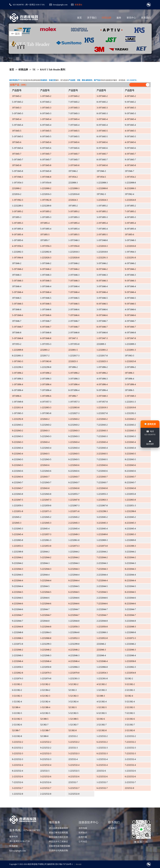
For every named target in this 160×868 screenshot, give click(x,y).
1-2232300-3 (130, 546)
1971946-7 (129, 171)
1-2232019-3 (102, 408)
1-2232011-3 (130, 402)
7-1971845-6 (74, 148)
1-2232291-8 (130, 258)
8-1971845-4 (102, 125)
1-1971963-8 (46, 361)
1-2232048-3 (130, 627)
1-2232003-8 (74, 408)
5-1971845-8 (17, 171)
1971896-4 (129, 379)
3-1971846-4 (102, 286)
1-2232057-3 (46, 534)
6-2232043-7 (74, 482)
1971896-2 (73, 367)
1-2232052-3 (74, 638)
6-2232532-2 (102, 742)
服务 (119, 18)
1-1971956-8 (74, 246)
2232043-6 (45, 465)
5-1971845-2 (17, 102)
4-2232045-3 (130, 523)
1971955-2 (17, 344)
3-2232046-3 (46, 655)
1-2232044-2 (74, 552)
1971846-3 (17, 275)
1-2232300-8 (17, 552)
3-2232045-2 (102, 517)
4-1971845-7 (130, 154)
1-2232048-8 (17, 632)
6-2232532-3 (102, 753)
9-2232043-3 (17, 442)
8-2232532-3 (17, 759)
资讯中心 (131, 18)
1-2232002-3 (17, 252)
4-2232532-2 (46, 742)
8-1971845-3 (102, 113)
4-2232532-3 (46, 753)
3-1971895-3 (102, 217)
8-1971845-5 (102, 137)
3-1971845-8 (102, 165)
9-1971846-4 (130, 292)
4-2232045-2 (130, 517)
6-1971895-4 (74, 229)
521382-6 (101, 719)
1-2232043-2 (74, 419)
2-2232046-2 (17, 650)
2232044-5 (45, 586)
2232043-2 (45, 419)
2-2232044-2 (102, 552)
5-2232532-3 (74, 753)
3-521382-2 (73, 684)
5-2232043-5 (46, 459)
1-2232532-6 (130, 771)
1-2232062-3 (130, 667)
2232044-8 (45, 621)
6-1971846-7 (46, 327)
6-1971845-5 (46, 137)
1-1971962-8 (46, 200)
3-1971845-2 (102, 96)
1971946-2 (73, 171)
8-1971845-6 (102, 148)
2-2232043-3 (102, 431)
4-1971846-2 (130, 263)
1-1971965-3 (17, 413)
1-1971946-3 (17, 177)
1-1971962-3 (17, 200)
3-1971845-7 (102, 154)
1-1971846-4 (46, 286)
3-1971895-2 (17, 211)
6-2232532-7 (102, 788)
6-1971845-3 (46, 113)
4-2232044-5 (17, 592)
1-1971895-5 (74, 235)
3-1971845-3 (102, 108)
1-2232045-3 (46, 523)
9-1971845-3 (130, 113)
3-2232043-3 (130, 431)
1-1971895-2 (102, 206)
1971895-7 (45, 240)
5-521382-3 (73, 696)
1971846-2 (17, 263)
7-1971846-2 (74, 269)
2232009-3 (101, 344)
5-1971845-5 (17, 137)
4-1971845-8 (130, 165)
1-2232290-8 (46, 367)
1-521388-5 (73, 719)
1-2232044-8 (74, 621)
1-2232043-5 (74, 454)
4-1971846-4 (130, 286)
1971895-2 (73, 206)
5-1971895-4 (46, 229)
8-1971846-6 (102, 315)
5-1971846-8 (17, 338)
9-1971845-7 (130, 160)
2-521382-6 (17, 725)
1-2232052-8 (102, 638)
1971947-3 (73, 338)
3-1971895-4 (130, 223)
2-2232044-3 (102, 563)
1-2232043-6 (74, 465)
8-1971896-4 (74, 390)
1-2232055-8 (130, 494)
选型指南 (83, 828)
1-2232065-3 (130, 534)
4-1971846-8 (130, 333)
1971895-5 (45, 235)
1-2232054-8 (130, 673)
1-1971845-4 (46, 119)
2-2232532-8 (46, 794)
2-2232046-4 (17, 661)
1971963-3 (129, 356)
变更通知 (78, 5)
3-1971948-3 (130, 240)
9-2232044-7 (17, 621)
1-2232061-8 (74, 540)
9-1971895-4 (17, 235)
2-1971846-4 (74, 286)
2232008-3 (73, 183)
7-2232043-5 (102, 459)
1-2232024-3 (102, 200)
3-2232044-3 (130, 563)
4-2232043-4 (17, 448)
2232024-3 (73, 200)
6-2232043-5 (74, 459)
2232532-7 (73, 782)
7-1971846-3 (74, 281)
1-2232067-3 (74, 506)
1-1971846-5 (46, 298)
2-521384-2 (45, 690)
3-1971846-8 (102, 333)
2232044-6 (45, 598)
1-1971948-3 (74, 240)
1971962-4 (129, 194)
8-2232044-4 (130, 581)
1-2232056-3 (74, 627)
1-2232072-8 (17, 644)
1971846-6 (17, 309)
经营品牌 (107, 18)
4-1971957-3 (46, 402)
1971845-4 (17, 119)
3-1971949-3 (102, 396)
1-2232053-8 (46, 546)
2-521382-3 (130, 690)
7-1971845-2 (74, 102)
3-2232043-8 (130, 488)
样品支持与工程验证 (58, 842)
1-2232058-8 (130, 661)
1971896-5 (129, 390)
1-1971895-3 (46, 217)
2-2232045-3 (74, 523)
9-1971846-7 (130, 327)
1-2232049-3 (74, 534)
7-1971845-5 (74, 137)
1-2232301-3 (74, 679)
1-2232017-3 (74, 356)
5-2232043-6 (46, 471)
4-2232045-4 (130, 529)
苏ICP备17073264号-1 (64, 864)
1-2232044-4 (74, 575)
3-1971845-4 (102, 119)
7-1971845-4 (74, 125)
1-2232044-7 (74, 609)
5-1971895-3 (17, 223)
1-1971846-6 (46, 309)
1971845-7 (17, 154)
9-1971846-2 (130, 269)
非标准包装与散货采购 (59, 846)
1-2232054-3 (102, 673)
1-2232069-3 (102, 540)
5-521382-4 (130, 702)
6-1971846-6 (46, 315)
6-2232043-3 (74, 436)
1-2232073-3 (74, 546)
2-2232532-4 (130, 759)
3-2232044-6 (130, 598)
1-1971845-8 (46, 165)
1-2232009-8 (17, 350)
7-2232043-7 (102, 482)
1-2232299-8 (74, 644)
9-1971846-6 (130, 315)
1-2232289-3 (17, 206)
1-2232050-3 (17, 667)
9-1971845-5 (130, 137)
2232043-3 (45, 431)
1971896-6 (17, 396)
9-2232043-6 (17, 477)
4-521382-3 (45, 696)
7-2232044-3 (102, 569)
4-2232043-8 (17, 494)
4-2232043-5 (17, 459)
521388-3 (101, 696)
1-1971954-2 (130, 177)
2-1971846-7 (74, 321)
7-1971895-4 (102, 229)
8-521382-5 (17, 719)
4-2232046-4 (74, 661)
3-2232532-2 (17, 742)
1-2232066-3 (74, 667)
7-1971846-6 (74, 315)
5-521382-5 (73, 713)
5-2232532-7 (74, 788)
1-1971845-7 (46, 154)
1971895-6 (129, 235)
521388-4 (16, 707)
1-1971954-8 (46, 183)
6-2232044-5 (74, 592)
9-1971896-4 (102, 390)
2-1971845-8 (74, 165)
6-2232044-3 (74, 569)
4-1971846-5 (130, 298)
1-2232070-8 (74, 673)
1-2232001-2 (102, 350)
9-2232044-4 (17, 586)
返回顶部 (150, 443)
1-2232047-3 (46, 500)
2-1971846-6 (74, 309)
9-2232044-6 (17, 609)
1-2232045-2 (46, 517)
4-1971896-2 (46, 373)
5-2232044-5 (46, 592)
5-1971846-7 (17, 327)
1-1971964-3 (130, 252)
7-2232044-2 (102, 557)
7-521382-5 (130, 713)
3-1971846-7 (102, 321)
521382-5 (73, 707)
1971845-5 (17, 131)
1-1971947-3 (102, 338)
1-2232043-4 (74, 442)
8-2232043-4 (130, 448)
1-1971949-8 (17, 402)
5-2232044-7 (46, 615)
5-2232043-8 (46, 494)
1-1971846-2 (46, 263)
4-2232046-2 (74, 650)
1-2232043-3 (74, 431)
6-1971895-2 (102, 211)
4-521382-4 (102, 702)
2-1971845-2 (74, 96)
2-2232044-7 (102, 609)
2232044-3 (45, 563)
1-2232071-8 (74, 511)
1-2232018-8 (102, 252)
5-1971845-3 (17, 113)
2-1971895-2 (130, 206)
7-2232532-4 (130, 765)
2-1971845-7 (74, 154)
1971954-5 (101, 177)
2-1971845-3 (74, 108)
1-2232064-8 (74, 632)
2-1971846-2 (74, 263)
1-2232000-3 (74, 188)
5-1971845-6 (17, 148)
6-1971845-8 (46, 171)
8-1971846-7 (102, 327)
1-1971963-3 (17, 361)
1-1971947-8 (130, 338)
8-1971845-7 (102, 160)
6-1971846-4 (46, 292)
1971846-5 (17, 298)
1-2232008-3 (102, 183)
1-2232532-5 (74, 771)
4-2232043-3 (17, 436)
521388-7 (16, 730)
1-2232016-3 (46, 194)
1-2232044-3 (74, 563)
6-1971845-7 (46, 160)
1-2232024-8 (130, 200)
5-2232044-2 (46, 557)
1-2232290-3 (17, 367)
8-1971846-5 (102, 304)
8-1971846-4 (102, 292)
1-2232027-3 (74, 413)
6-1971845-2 (46, 102)
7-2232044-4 (102, 581)
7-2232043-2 (102, 425)
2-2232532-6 (17, 777)
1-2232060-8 (130, 632)
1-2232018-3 (74, 252)
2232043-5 (45, 454)
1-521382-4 (17, 702)
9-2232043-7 (17, 488)
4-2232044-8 (17, 627)
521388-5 (44, 719)
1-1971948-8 (102, 240)
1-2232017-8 (102, 356)
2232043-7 (45, 477)
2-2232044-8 (102, 621)
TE (34, 70)
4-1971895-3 (130, 217)
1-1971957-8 (102, 402)
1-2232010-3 (102, 246)
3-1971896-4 (74, 384)
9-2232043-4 (17, 454)
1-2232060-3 (102, 632)
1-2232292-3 (130, 413)
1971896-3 (129, 373)
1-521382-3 (102, 690)
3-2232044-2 (130, 552)
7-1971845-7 (74, 160)
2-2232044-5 (102, 586)
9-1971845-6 (130, 148)
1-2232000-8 (102, 188)
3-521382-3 (17, 696)
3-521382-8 (17, 736)
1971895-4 (45, 223)
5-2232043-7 (46, 482)
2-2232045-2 (74, 517)
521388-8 (44, 736)
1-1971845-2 (46, 96)
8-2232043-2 (130, 425)
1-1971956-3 (46, 246)
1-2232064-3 (46, 632)
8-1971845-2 (102, 102)
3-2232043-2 (130, 419)
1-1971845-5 (46, 131)
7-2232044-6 (102, 604)
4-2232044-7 (17, 615)
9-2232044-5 (17, 598)
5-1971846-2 (17, 269)
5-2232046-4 (102, 661)
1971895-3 (17, 217)
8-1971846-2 (102, 269)
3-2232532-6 (46, 777)
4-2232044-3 (17, 569)
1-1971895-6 (17, 240)
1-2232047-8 (74, 500)
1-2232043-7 (74, 477)
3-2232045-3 (102, 523)
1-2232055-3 (102, 494)
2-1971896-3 (46, 379)
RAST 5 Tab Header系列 (53, 70)
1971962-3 (101, 194)
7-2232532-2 (130, 742)
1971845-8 (17, 165)
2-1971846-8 (74, 333)
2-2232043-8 (102, 488)
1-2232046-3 (130, 650)
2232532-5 (45, 771)
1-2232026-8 (74, 258)
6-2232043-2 (74, 425)
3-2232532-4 (17, 765)
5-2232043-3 (46, 436)
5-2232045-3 (17, 529)
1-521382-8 (102, 730)
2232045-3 (17, 523)
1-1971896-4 (17, 384)
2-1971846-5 (74, 298)
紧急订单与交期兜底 (58, 833)
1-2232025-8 (130, 361)
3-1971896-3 (74, 379)
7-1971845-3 (74, 113)
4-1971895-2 (46, 211)
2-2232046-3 (17, 655)
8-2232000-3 (130, 188)
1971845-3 (17, 108)
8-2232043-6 (130, 471)
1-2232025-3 (102, 361)
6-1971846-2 (46, 269)
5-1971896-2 (74, 373)
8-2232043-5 (130, 459)
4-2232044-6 (17, 604)
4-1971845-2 (130, 96)
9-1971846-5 (130, 304)
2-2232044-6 (102, 598)
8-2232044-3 (130, 569)
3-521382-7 (130, 725)
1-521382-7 (73, 725)
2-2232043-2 (102, 419)
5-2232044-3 (46, 569)
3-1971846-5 (102, 298)
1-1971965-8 (46, 413)
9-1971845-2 (130, 102)
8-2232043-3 (130, 436)
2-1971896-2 (130, 367)
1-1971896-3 (17, 379)
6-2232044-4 (74, 581)
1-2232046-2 (130, 644)
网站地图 (79, 864)
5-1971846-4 (17, 292)
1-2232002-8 (46, 252)
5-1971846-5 (17, 304)
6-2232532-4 (102, 765)
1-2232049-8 (102, 534)
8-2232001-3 (17, 356)
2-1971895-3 (74, 217)
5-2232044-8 (46, 627)
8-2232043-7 (130, 482)
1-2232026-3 (46, 258)
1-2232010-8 (130, 246)
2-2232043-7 (102, 477)
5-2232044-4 (46, 581)
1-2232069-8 (130, 540)
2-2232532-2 (130, 736)
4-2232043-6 (17, 471)
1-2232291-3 (102, 258)
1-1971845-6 (46, 142)
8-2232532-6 (46, 782)
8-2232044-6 (130, 604)
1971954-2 (73, 177)
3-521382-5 (17, 713)
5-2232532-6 (102, 777)
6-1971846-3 (46, 281)
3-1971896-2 (17, 373)
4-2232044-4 (17, 581)
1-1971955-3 (46, 344)
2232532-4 (73, 759)
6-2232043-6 (74, 471)
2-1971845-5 (74, 131)
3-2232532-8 (74, 794)
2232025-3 (73, 361)
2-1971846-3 (74, 275)
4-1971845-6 (130, 142)
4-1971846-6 (130, 309)
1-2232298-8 (130, 511)
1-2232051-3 (130, 506)
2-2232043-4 (102, 442)
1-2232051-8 (17, 511)
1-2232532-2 (102, 736)
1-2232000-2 (46, 188)
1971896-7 (73, 396)
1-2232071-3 (46, 511)
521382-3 (73, 690)
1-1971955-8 (74, 344)
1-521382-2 (17, 684)
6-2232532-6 (130, 777)
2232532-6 (101, 771)
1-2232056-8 (102, 627)
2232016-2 (17, 194)
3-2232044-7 (130, 609)
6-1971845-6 (46, 148)
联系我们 (146, 18)
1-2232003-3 (46, 408)
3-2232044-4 (130, 575)
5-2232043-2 (46, 425)
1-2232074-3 (17, 679)
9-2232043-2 (17, 431)
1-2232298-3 (102, 511)
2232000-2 (17, 188)
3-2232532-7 (17, 788)
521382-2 (129, 679)
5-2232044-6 (46, 604)
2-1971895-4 (102, 223)
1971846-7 (17, 321)
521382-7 (44, 725)
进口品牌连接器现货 (58, 828)
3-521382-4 (73, 702)
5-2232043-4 (46, 448)
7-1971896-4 (46, 390)
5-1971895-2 (74, 211)
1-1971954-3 (17, 183)
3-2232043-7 (130, 477)
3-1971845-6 (102, 142)
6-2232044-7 (74, 615)
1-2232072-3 (130, 638)
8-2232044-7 (130, 615)
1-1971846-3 (46, 275)
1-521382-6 (130, 719)
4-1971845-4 (130, 119)
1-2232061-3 (46, 540)
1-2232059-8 (46, 506)
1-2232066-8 (102, 667)
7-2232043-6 (102, 471)
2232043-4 (45, 442)
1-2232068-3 (17, 638)
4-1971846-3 (130, 275)
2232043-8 (45, 488)
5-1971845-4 (17, 125)
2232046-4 (101, 655)
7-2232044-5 (102, 592)
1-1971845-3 (46, 108)
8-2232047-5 (17, 500)
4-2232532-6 (74, 777)
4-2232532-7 (46, 788)
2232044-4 (45, 575)
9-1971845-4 (130, 125)
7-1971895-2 (130, 211)
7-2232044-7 (102, 615)
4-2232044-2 (17, 557)
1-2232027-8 (102, 413)
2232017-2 (45, 356)
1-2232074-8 (46, 679)
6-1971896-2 (102, 373)
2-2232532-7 (130, 782)
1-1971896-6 (46, 396)
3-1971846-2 (102, 263)
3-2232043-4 (130, 442)
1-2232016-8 (74, 194)
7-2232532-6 (17, 782)
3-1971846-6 (102, 309)
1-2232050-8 (46, 667)
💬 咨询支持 (150, 424)
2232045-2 (17, 517)
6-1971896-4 (17, 390)
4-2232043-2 (17, 425)
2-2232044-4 (102, 575)
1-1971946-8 (46, 177)
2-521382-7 (102, 725)
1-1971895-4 (74, 223)
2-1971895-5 (102, 235)
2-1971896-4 (46, 384)
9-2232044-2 (17, 563)
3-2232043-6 (130, 465)
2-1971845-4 (74, 119)
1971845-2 (17, 96)
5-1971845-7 (17, 160)
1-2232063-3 (102, 500)
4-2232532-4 (46, 765)
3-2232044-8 (130, 621)
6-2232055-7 (74, 494)
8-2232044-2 (130, 557)
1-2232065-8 (17, 540)
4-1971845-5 (130, 131)
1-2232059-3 (17, 506)
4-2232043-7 (17, 482)
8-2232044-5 (130, 592)
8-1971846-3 (102, 281)
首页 (79, 18)
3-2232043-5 (130, 454)
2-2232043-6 (102, 465)
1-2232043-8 (74, 488)
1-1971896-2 (102, 367)
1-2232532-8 (17, 794)
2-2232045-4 (74, 529)
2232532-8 (129, 788)
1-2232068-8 (46, 638)
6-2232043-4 (74, 448)
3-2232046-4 (46, 661)
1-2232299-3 (46, 644)
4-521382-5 (45, 713)
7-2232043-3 (102, 436)
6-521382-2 (17, 690)
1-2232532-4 (102, 759)
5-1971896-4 (130, 384)
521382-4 (129, 696)
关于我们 (92, 18)
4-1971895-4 (17, 229)
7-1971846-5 (74, 304)
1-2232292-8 (17, 419)
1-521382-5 (102, 707)
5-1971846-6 (17, 315)
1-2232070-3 (46, 673)
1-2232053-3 (17, 546)
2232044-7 (45, 609)
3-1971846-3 (102, 275)
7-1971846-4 (74, 292)
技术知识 (83, 833)
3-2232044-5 (130, 586)
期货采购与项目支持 (58, 837)
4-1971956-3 (17, 246)
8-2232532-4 (17, 771)
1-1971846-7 (46, 321)
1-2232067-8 (102, 506)
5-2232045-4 (17, 534)
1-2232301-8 (102, 679)
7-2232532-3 (130, 753)
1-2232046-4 (130, 655)
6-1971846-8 (46, 338)
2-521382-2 (45, 684)
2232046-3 (101, 650)
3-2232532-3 (17, 753)
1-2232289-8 (46, 206)
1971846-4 (17, 286)
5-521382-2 (130, 684)
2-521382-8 (130, 730)
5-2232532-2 (74, 742)
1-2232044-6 (74, 598)
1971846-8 (17, 333)
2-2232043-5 (102, 454)
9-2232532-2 (46, 748)
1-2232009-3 (130, 344)
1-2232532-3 (102, 748)
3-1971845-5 (102, 131)
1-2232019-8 (130, 408)
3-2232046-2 (46, 650)
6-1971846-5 (46, 304)
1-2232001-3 (130, 350)
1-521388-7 (45, 730)
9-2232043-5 (17, 465)
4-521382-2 (102, 684)
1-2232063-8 (130, 500)
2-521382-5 (130, 707)
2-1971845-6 (74, 142)
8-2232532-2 (17, 748)
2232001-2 (45, 350)
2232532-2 (73, 736)
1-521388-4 (45, 707)
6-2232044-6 (74, 604)
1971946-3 (101, 171)
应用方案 (83, 837)
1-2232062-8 (17, 673)
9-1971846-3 (130, 281)
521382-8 (73, 730)
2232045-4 (45, 529)
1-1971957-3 (74, 402)
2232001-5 (73, 350)
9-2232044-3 (17, 575)
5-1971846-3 (17, 281)
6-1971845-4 (46, 125)
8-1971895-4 (130, 229)
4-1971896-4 (102, 384)
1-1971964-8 (17, 258)
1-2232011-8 (17, 408)
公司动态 (83, 842)
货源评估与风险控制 (58, 850)
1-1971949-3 (130, 396)
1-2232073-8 (102, 546)
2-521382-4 (45, 702)
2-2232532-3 (130, 748)
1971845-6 (17, 142)
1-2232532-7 (102, 782)
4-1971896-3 (102, 379)
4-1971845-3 (130, 108)
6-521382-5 (102, 713)
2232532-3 (73, 748)
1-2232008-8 (130, 183)
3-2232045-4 (102, 529)
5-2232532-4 (74, 765)
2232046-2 (101, 644)
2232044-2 (45, 552)
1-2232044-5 (74, 586)
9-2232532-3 (46, 759)
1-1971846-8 (46, 333)
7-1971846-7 (74, 327)
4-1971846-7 (130, 321)
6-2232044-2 (74, 557)
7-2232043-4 (102, 448)
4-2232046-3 (74, 655)
